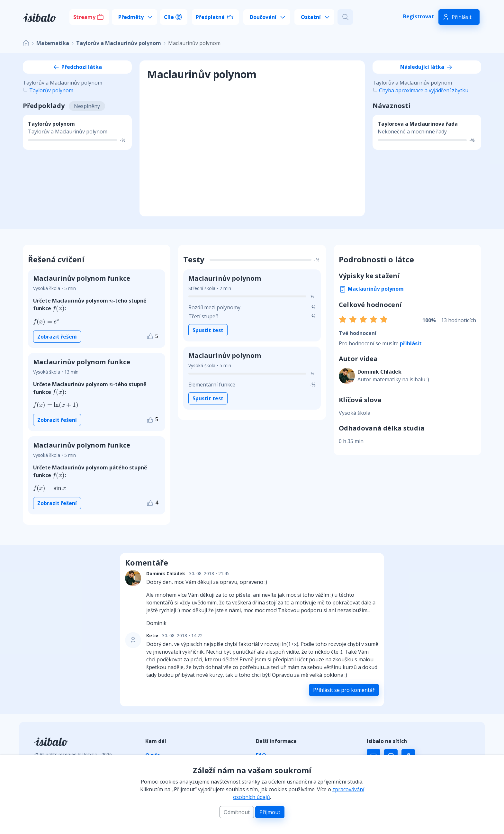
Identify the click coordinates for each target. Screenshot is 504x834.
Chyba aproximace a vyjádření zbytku (424, 90)
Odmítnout (237, 812)
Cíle (169, 17)
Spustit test (208, 330)
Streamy (84, 17)
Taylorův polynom (51, 90)
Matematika (53, 43)
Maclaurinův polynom (371, 289)
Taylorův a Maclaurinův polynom (119, 43)
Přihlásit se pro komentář (344, 690)
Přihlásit (462, 17)
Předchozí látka (77, 67)
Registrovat (419, 16)
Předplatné (210, 17)
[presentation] (111, 301)
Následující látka (427, 67)
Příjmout (270, 812)
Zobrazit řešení (57, 337)
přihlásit (411, 343)
